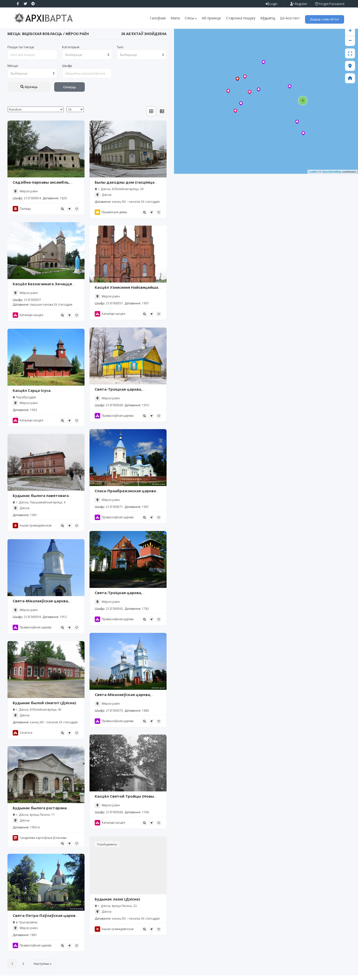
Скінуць (70, 92)
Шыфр (67, 70)
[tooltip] (62, 213)
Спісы (191, 18)
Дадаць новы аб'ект (325, 19)
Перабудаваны (107, 849)
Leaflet (313, 176)
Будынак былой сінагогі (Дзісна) (44, 707)
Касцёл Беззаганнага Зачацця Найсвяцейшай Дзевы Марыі (42, 291)
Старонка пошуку (241, 18)
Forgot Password (330, 4)
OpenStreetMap (332, 176)
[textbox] (87, 59)
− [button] (350, 46)
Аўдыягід (268, 18)
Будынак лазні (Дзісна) (117, 904)
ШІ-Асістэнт (290, 18)
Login (271, 4)
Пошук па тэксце (21, 52)
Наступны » (43, 968)
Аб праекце (211, 18)
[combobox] (87, 59)
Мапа (175, 18)
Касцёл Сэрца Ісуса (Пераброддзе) (32, 398)
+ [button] (350, 36)
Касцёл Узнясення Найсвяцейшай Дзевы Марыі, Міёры (128, 294)
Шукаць (29, 91)
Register (299, 4)
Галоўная (158, 18)
